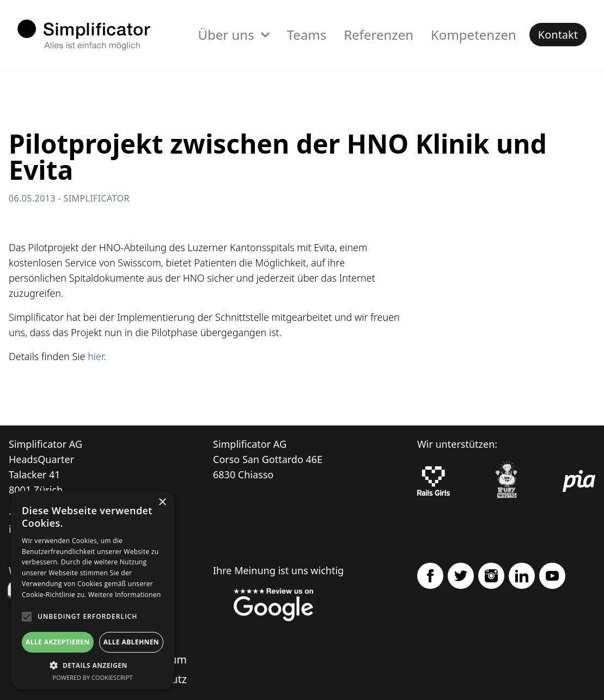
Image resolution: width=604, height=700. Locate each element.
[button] (93, 665)
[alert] (93, 590)
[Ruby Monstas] (507, 481)
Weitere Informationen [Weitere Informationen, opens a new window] (125, 595)
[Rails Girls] (434, 481)
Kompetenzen (474, 35)
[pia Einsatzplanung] (579, 481)
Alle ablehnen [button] (131, 642)
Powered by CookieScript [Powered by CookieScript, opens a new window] (93, 677)
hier (96, 356)
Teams (307, 35)
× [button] (162, 503)
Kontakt (558, 35)
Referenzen (379, 35)
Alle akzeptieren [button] (58, 642)
